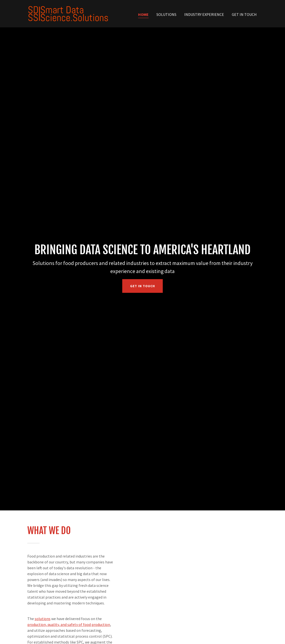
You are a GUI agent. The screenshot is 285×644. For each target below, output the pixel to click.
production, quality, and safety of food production (69, 624)
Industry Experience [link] (204, 14)
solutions (43, 619)
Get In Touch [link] (244, 14)
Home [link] (143, 14)
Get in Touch (142, 286)
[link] (68, 13)
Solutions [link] (166, 14)
